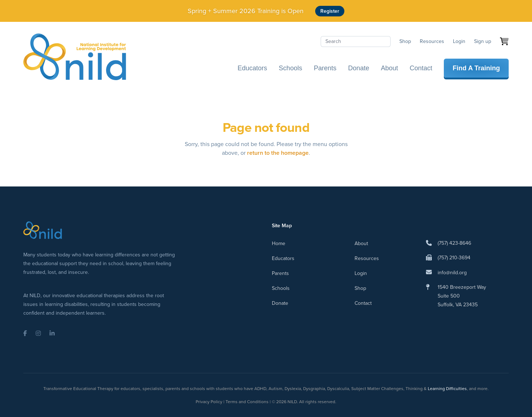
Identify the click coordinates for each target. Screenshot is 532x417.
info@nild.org (452, 273)
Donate (359, 68)
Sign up (483, 41)
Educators (252, 68)
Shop (405, 41)
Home (279, 243)
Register (330, 11)
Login (459, 41)
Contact (421, 68)
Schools (290, 68)
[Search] (356, 42)
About (389, 68)
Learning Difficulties (447, 389)
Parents (325, 68)
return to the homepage (278, 153)
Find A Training (476, 68)
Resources (432, 41)
